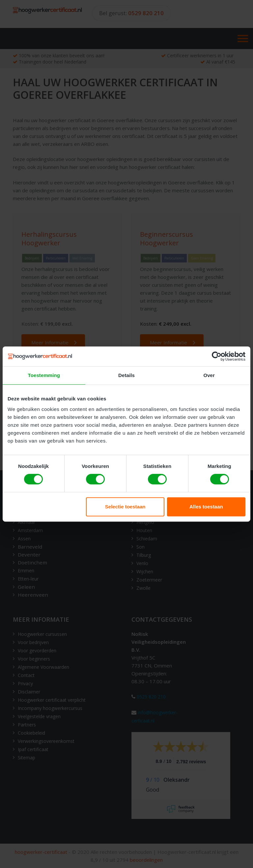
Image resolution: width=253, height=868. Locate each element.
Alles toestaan (206, 507)
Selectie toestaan (125, 507)
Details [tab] (126, 375)
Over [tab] (209, 375)
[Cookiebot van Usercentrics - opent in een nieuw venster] (217, 356)
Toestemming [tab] (44, 375)
